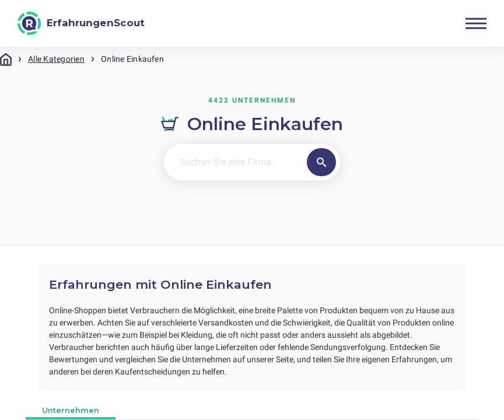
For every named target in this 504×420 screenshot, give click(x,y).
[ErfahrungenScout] (81, 23)
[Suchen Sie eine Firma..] (233, 162)
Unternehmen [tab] (71, 410)
